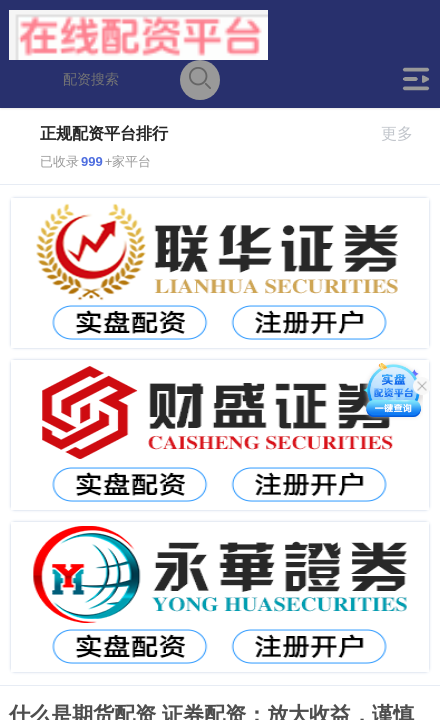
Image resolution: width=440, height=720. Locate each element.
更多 (405, 133)
